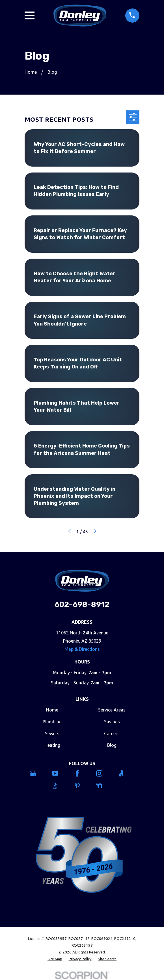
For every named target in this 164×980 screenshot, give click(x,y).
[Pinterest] (82, 786)
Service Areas (112, 710)
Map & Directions (82, 649)
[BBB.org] (60, 786)
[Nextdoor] (104, 786)
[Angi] (126, 773)
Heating (52, 745)
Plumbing (52, 722)
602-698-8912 (82, 604)
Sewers (52, 734)
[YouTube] (60, 773)
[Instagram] (104, 773)
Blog (112, 745)
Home (52, 710)
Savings (112, 722)
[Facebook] (82, 773)
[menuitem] (55, 959)
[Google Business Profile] (38, 773)
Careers (112, 734)
